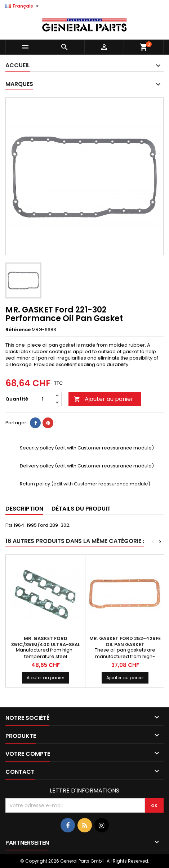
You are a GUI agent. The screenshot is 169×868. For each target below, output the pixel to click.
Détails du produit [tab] (81, 509)
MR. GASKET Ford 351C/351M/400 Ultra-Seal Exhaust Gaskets (46, 645)
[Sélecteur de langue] (23, 6)
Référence (18, 330)
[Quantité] (43, 399)
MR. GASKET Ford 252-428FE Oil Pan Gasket (125, 641)
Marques (19, 84)
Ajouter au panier (104, 399)
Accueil (18, 65)
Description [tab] (24, 509)
